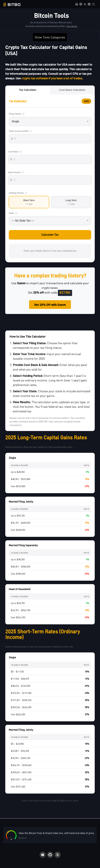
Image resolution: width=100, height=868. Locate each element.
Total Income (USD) (20, 131)
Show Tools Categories (50, 37)
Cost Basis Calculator (72, 90)
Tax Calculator (28, 90)
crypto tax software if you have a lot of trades (52, 78)
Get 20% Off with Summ (50, 305)
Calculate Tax (50, 235)
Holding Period (18, 193)
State (13, 213)
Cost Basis (15, 152)
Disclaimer (72, 26)
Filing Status (17, 114)
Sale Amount (16, 172)
